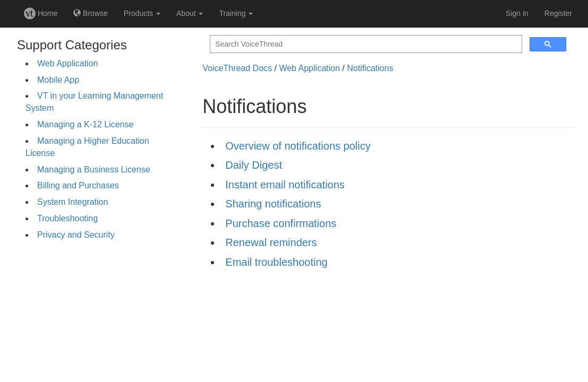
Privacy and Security (76, 235)
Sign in (517, 13)
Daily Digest (254, 165)
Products (142, 13)
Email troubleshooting (276, 262)
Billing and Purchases (78, 185)
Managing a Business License (94, 170)
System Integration (73, 202)
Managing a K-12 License (85, 124)
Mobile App (58, 80)
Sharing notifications (273, 204)
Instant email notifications (285, 185)
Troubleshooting (67, 218)
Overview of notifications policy (298, 146)
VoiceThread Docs (237, 68)
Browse (91, 13)
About (190, 13)
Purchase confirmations (281, 223)
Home (41, 13)
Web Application (67, 63)
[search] (365, 44)
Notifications (370, 68)
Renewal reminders (271, 242)
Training (236, 13)
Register (558, 13)
